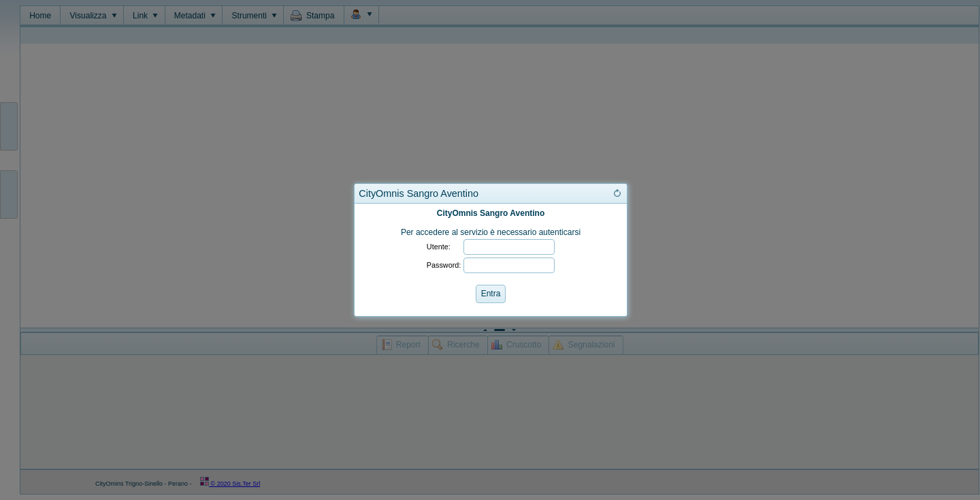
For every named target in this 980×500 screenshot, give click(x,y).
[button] (617, 193)
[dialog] (491, 260)
